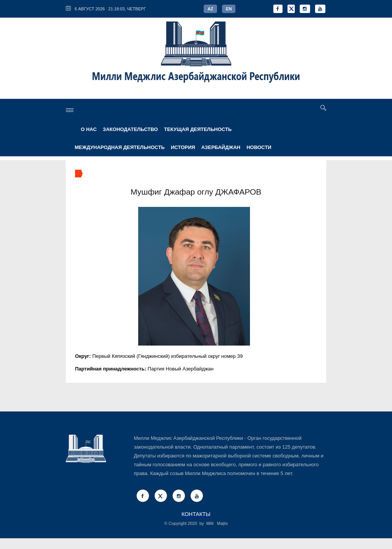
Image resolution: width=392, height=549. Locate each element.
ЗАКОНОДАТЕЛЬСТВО (131, 129)
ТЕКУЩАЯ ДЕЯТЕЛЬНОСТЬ (198, 129)
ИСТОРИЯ (183, 147)
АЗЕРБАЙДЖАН (221, 147)
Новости (259, 147)
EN (229, 9)
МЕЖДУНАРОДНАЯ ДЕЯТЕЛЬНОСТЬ (120, 147)
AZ (210, 9)
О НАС (89, 129)
